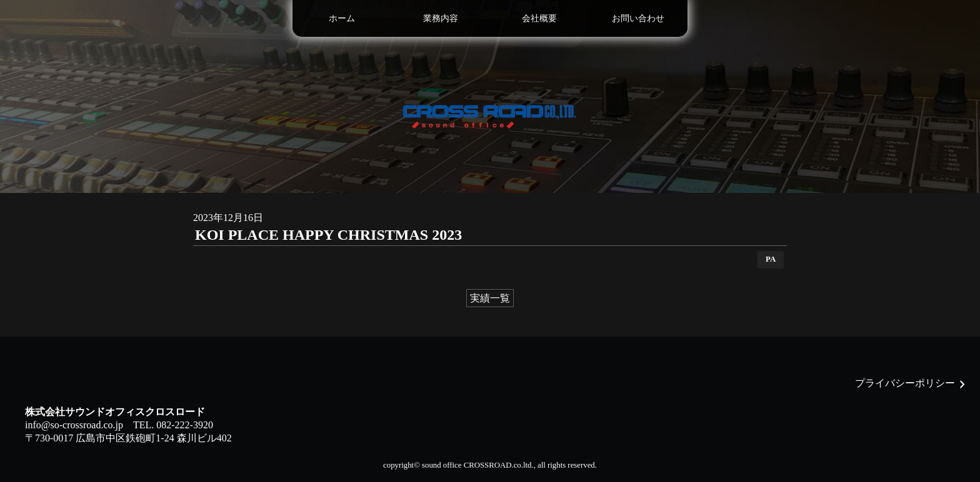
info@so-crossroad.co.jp (74, 425)
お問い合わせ (638, 18)
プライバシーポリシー (905, 383)
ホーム (342, 18)
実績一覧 (490, 298)
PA (771, 259)
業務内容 (441, 18)
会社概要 (539, 18)
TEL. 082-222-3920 (173, 425)
